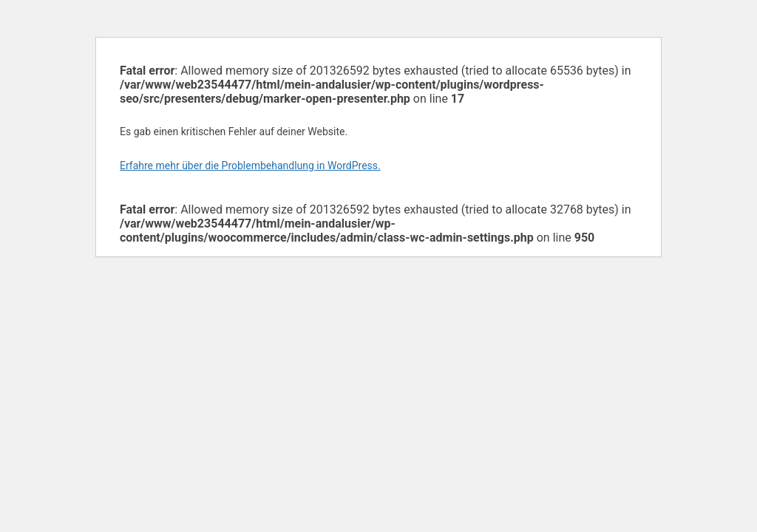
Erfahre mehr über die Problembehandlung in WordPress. (250, 166)
